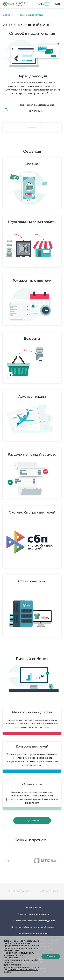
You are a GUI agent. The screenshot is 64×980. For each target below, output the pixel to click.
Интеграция (48, 891)
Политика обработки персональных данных (33, 921)
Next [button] (53, 127)
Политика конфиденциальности (33, 914)
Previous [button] (11, 127)
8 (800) (22, 4)
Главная (7, 15)
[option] (32, 79)
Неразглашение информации (33, 934)
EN (44, 4)
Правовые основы (33, 908)
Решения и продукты (31, 15)
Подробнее (32, 821)
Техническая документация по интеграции (36, 108)
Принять (51, 957)
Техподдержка (19, 891)
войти (56, 4)
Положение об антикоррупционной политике (33, 927)
